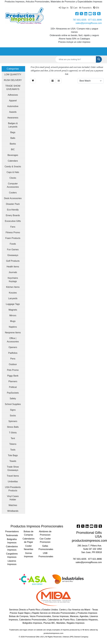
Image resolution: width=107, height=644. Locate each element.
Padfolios (13, 353)
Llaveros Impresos (12, 563)
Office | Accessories (13, 340)
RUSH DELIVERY (13, 80)
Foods (13, 244)
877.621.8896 (95, 20)
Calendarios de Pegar (29, 540)
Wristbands (13, 511)
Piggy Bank (13, 376)
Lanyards (13, 298)
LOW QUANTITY (13, 74)
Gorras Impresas (29, 555)
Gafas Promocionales (45, 548)
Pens (13, 359)
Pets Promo (13, 370)
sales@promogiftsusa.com (89, 23)
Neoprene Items (13, 333)
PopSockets (13, 393)
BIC (13, 149)
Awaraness (13, 118)
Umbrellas (13, 482)
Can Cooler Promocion (45, 540)
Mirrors (13, 315)
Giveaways (13, 255)
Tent (13, 438)
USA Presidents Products (13, 489)
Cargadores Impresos (12, 555)
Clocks (13, 178)
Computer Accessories (13, 185)
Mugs (13, 321)
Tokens (13, 444)
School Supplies (13, 404)
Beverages (13, 155)
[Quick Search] (76, 59)
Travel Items (13, 476)
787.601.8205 (80, 20)
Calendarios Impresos (12, 548)
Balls (13, 138)
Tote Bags (13, 455)
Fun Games (13, 250)
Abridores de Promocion (45, 533)
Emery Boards (13, 215)
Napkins (13, 327)
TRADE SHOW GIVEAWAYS (13, 88)
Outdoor (13, 364)
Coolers (13, 193)
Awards (13, 112)
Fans (13, 227)
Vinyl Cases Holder (13, 498)
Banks (13, 144)
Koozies (13, 293)
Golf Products (13, 261)
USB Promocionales (45, 555)
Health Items (13, 267)
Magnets (13, 310)
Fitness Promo (13, 232)
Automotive (13, 106)
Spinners (13, 421)
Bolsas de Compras (28, 533)
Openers (13, 347)
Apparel (13, 101)
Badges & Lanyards (13, 125)
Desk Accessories (13, 198)
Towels (13, 461)
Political (13, 387)
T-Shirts (13, 433)
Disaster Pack (13, 204)
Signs (13, 410)
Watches (13, 505)
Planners (13, 381)
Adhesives (13, 95)
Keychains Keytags (13, 280)
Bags (13, 132)
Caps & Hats (13, 172)
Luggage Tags (13, 304)
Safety (13, 398)
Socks (13, 416)
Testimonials (12, 535)
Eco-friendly (13, 210)
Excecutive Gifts (13, 221)
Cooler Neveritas (29, 548)
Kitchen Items (13, 287)
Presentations (12, 531)
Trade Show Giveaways (13, 468)
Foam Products (13, 238)
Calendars (13, 161)
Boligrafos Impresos (12, 541)
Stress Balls (13, 427)
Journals (13, 272)
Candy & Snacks (13, 167)
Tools (13, 450)
